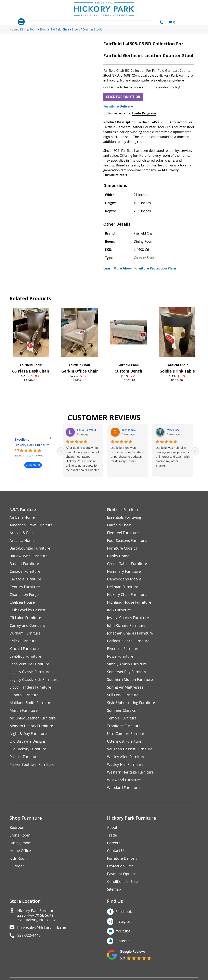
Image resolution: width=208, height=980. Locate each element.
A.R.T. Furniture (23, 510)
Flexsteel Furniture (123, 533)
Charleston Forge (24, 595)
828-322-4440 (29, 935)
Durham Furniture (25, 633)
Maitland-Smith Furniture (31, 703)
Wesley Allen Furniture (126, 757)
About (112, 827)
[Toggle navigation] (21, 22)
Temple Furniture (122, 718)
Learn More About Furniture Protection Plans (140, 268)
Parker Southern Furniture (32, 764)
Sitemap (114, 889)
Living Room (20, 835)
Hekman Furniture (123, 587)
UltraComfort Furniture (127, 734)
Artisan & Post (22, 533)
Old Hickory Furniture (28, 749)
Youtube (123, 931)
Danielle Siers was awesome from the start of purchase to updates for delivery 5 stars (127, 454)
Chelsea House (22, 602)
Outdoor (17, 866)
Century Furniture (25, 587)
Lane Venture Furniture (29, 664)
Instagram (124, 921)
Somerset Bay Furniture (127, 672)
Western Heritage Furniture (130, 772)
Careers (114, 843)
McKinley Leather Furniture (33, 718)
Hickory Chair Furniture (127, 595)
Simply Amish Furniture (127, 664)
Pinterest (123, 941)
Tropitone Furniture (124, 726)
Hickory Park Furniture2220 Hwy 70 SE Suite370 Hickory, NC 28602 (36, 915)
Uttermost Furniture (124, 741)
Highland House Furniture (129, 602)
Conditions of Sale (122, 882)
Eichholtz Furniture (123, 510)
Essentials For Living (124, 517)
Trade (112, 835)
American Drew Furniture (31, 525)
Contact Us (116, 851)
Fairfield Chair (31, 365)
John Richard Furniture (126, 625)
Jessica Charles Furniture (128, 618)
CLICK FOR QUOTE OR (123, 97)
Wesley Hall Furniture (125, 764)
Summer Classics (121, 710)
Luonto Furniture (24, 695)
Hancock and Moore (124, 579)
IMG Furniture (119, 610)
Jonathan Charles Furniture (130, 633)
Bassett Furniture (24, 564)
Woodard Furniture (123, 788)
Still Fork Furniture (123, 695)
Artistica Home (22, 541)
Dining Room (21, 843)
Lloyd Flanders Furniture (30, 687)
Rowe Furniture (120, 656)
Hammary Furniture (124, 571)
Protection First (120, 866)
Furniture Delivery (118, 106)
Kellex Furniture (23, 641)
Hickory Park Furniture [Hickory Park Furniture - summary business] (32, 445)
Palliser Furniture (24, 757)
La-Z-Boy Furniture (25, 656)
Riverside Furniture (123, 649)
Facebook (124, 912)
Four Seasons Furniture (127, 541)
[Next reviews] (195, 451)
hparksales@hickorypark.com (42, 928)
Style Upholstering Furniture (131, 703)
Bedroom (17, 827)
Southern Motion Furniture (130, 680)
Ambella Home (22, 517)
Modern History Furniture (31, 726)
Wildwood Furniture (124, 780)
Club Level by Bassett (28, 610)
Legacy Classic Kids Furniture (34, 680)
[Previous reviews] (61, 451)
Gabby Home (118, 556)
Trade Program (144, 113)
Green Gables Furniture (127, 564)
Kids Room (19, 858)
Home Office (20, 851)
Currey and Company (28, 625)
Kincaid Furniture (24, 649)
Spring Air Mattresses (125, 687)
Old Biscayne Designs (28, 741)
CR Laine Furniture (25, 618)
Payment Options (122, 874)
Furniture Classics (122, 548)
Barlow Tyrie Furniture (29, 556)
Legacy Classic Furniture (30, 672)
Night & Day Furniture (28, 734)
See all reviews (33, 465)
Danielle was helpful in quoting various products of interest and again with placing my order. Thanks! (173, 457)
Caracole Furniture (25, 579)
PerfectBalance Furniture (128, 641)
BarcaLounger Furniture (30, 548)
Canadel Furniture (25, 571)
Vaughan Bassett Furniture (130, 749)
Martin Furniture (24, 710)
